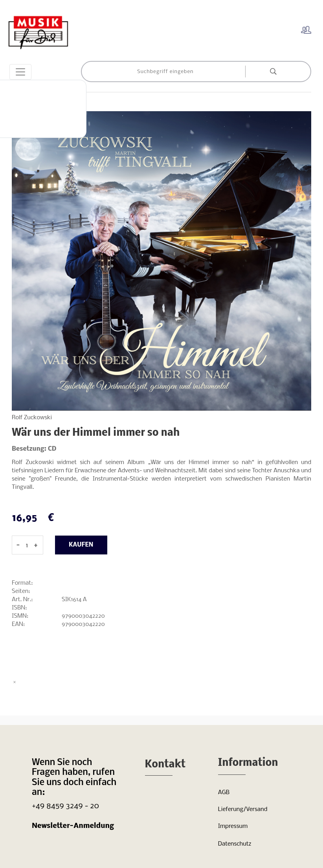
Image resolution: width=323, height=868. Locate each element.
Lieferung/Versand (243, 809)
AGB (224, 793)
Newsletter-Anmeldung (73, 826)
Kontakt (165, 765)
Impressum (233, 826)
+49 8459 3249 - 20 (65, 806)
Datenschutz (235, 844)
